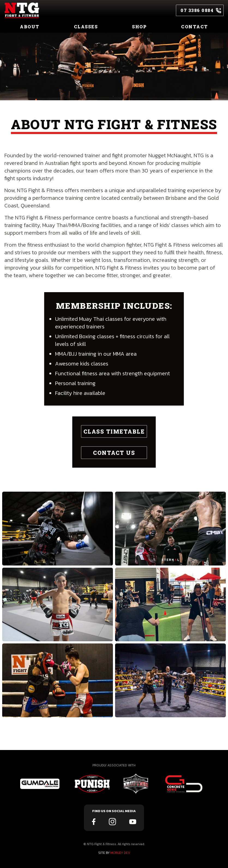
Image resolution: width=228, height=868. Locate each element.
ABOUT (30, 27)
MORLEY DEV (120, 853)
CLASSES (86, 27)
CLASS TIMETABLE (114, 431)
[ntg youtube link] (133, 822)
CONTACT (195, 27)
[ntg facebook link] (94, 822)
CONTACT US (114, 453)
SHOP (139, 27)
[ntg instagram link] (112, 822)
